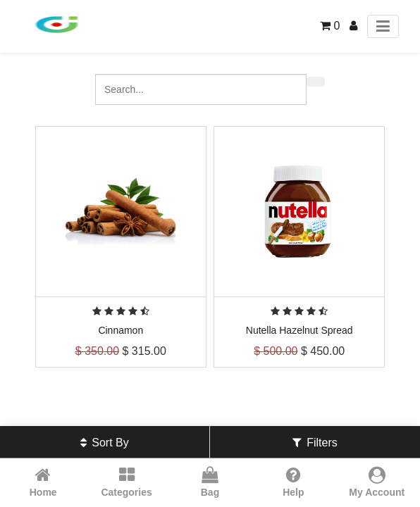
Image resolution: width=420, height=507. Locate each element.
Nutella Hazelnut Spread (299, 330)
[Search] (316, 82)
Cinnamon (121, 330)
